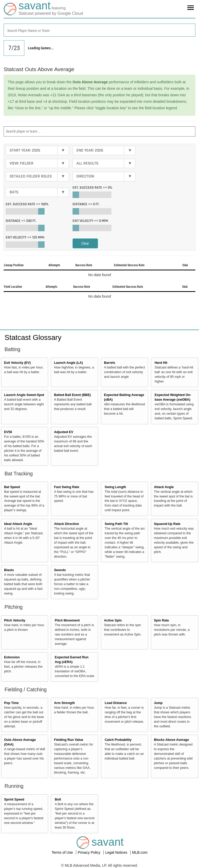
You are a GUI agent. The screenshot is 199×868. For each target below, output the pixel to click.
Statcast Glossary (33, 337)
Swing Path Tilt (116, 524)
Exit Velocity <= (25, 237)
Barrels (109, 363)
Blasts (9, 570)
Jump (158, 703)
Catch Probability (118, 740)
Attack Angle (164, 487)
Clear (85, 243)
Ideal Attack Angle (18, 524)
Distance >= (86, 204)
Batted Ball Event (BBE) (72, 395)
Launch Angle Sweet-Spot (24, 395)
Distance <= (21, 221)
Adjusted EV (63, 432)
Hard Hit (161, 363)
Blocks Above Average (171, 740)
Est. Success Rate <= (27, 204)
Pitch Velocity (15, 620)
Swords (60, 570)
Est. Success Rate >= (92, 188)
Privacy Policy (90, 852)
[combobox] (99, 30)
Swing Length (115, 487)
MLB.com (140, 852)
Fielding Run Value (69, 740)
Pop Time (11, 703)
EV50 (8, 432)
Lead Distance (116, 703)
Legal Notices (117, 852)
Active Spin (113, 620)
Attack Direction (66, 524)
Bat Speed (12, 487)
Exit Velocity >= (90, 221)
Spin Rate (161, 620)
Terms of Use (63, 852)
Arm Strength (64, 703)
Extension (12, 657)
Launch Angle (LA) (68, 363)
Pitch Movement (67, 620)
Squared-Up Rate (167, 524)
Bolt (58, 799)
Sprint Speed (14, 799)
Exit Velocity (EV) (17, 363)
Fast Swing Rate (66, 487)
